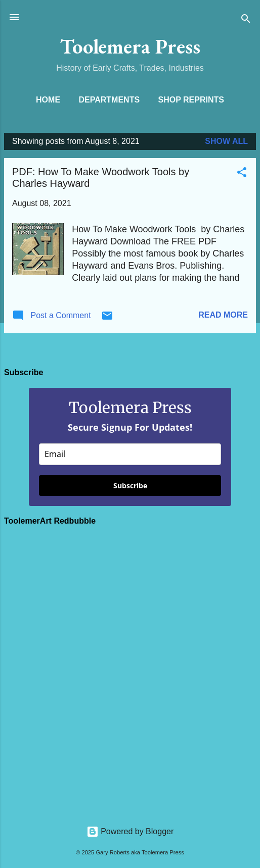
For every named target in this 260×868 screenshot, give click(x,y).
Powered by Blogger (130, 831)
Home (48, 100)
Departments (110, 100)
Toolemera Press (130, 46)
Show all (226, 141)
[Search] (246, 20)
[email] (130, 454)
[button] (242, 174)
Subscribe (130, 486)
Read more (223, 315)
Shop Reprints (191, 100)
